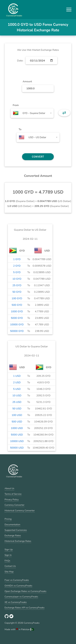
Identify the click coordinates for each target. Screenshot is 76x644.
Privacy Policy (12, 499)
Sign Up (9, 549)
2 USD (17, 382)
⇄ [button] (64, 113)
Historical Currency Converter (20, 510)
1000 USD (17, 428)
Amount (27, 81)
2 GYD (17, 266)
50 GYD (17, 292)
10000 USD (17, 441)
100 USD (17, 415)
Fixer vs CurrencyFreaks (17, 580)
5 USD (17, 389)
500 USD (17, 422)
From (16, 105)
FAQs (7, 561)
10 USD (17, 396)
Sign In (8, 555)
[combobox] (32, 113)
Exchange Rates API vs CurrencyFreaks (25, 608)
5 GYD (17, 272)
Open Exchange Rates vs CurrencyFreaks (25, 591)
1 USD (17, 376)
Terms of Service (13, 494)
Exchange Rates (13, 535)
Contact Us (10, 566)
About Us (9, 488)
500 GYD (17, 305)
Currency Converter (15, 505)
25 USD (17, 402)
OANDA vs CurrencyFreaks (18, 586)
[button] (69, 10)
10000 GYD (17, 325)
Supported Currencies (16, 530)
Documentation (12, 524)
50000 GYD (17, 331)
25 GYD (17, 285)
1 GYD (17, 259)
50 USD (17, 409)
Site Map (9, 572)
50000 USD (17, 448)
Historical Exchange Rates (18, 541)
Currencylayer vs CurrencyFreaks (21, 597)
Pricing (8, 519)
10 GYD (17, 279)
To (20, 129)
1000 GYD (17, 311)
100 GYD (17, 298)
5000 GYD (17, 318)
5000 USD (17, 435)
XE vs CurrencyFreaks (16, 602)
